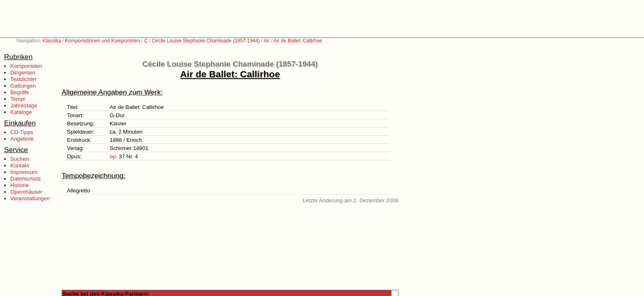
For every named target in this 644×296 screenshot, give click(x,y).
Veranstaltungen (30, 198)
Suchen (20, 159)
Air (267, 41)
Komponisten (26, 66)
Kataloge (21, 112)
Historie (20, 185)
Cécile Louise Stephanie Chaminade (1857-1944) (206, 41)
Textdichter (23, 79)
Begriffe (20, 92)
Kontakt (20, 165)
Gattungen (23, 86)
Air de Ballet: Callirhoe (298, 41)
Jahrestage (24, 105)
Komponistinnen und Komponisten (102, 41)
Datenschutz (25, 179)
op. (114, 156)
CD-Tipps (22, 132)
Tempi (18, 99)
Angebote (22, 139)
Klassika (52, 41)
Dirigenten (23, 73)
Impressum (24, 172)
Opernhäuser (26, 192)
